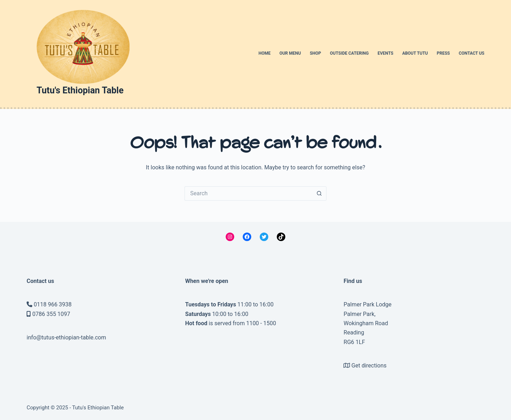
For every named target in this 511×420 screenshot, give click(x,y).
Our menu (290, 53)
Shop (315, 53)
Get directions (369, 366)
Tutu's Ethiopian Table (80, 90)
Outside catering (349, 53)
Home (264, 53)
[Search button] (319, 193)
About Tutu (415, 53)
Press (443, 53)
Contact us (472, 53)
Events (385, 53)
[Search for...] (248, 193)
